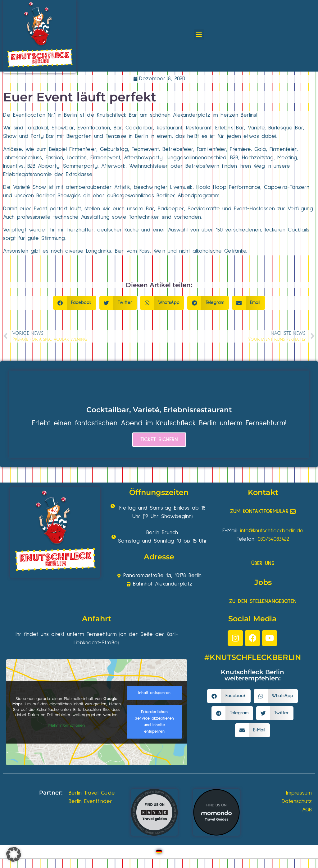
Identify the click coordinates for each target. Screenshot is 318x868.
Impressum (299, 793)
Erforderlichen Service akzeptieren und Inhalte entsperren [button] (154, 722)
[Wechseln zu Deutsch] (159, 852)
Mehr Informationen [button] (67, 726)
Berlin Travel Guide (92, 793)
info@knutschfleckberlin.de (272, 531)
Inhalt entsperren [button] (154, 693)
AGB (307, 810)
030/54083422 (273, 539)
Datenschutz (297, 801)
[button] (199, 34)
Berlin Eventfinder (90, 801)
